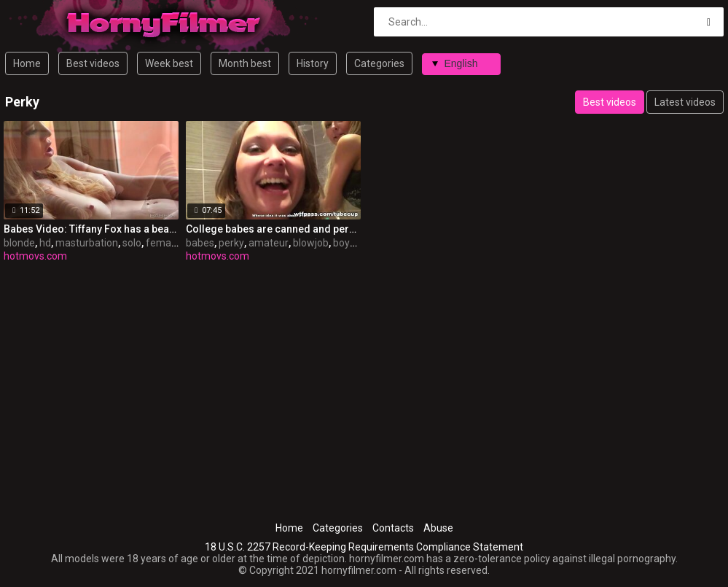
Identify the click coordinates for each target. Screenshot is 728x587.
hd (45, 243)
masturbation (87, 243)
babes (200, 243)
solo (132, 243)
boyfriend (355, 243)
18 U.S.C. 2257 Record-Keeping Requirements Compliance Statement (364, 547)
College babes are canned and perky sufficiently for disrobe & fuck (273, 229)
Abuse (438, 528)
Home (27, 63)
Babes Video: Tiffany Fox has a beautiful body (91, 229)
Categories (379, 63)
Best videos (93, 63)
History (313, 63)
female (163, 243)
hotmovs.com (35, 256)
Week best (169, 63)
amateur (269, 243)
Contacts (393, 528)
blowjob (311, 243)
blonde (19, 243)
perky (231, 243)
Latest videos (685, 102)
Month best (245, 63)
